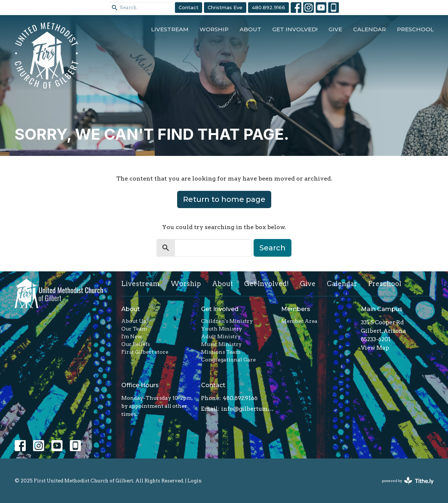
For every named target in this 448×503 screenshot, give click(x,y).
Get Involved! (295, 29)
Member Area (299, 321)
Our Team (134, 329)
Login (195, 481)
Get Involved (220, 309)
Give (335, 29)
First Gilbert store (145, 352)
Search (273, 248)
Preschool (415, 29)
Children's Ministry (227, 321)
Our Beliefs (136, 344)
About (250, 29)
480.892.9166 (268, 7)
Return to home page (224, 199)
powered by (408, 481)
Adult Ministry (221, 336)
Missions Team (221, 352)
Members (296, 309)
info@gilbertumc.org (248, 409)
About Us (134, 321)
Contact (189, 7)
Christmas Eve (225, 7)
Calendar (370, 29)
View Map (375, 348)
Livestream (170, 29)
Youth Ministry (222, 329)
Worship (214, 29)
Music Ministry (221, 344)
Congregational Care (228, 360)
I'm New (132, 336)
